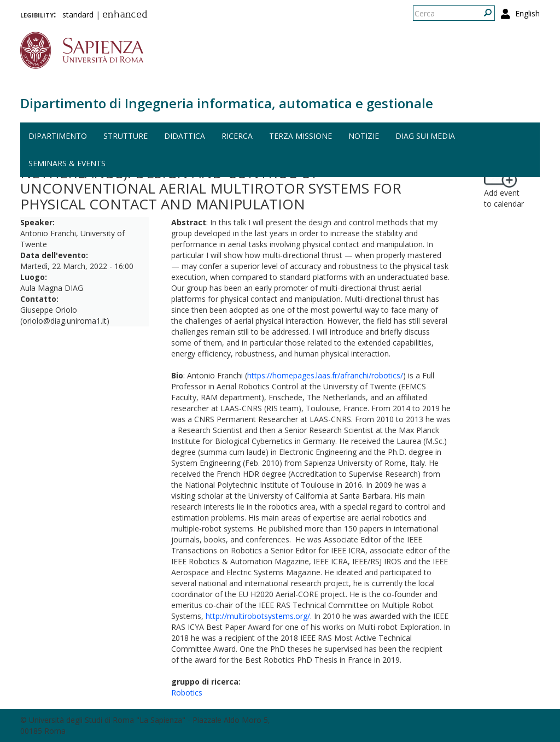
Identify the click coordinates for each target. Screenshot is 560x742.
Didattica (185, 136)
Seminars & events (67, 163)
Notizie (364, 136)
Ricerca (237, 136)
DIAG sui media (425, 136)
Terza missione (301, 136)
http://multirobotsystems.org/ (258, 616)
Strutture (126, 136)
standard (78, 14)
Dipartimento (58, 136)
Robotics (187, 693)
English (527, 13)
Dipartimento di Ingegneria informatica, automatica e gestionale (227, 103)
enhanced (125, 15)
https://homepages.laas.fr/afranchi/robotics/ (325, 375)
